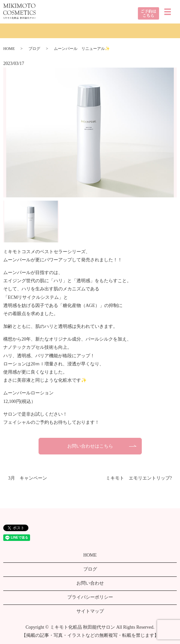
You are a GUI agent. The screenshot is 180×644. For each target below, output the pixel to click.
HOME (9, 49)
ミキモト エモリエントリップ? (139, 478)
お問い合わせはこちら (90, 446)
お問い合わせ (90, 583)
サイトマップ (90, 611)
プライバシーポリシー (90, 597)
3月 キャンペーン (28, 478)
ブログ (34, 49)
